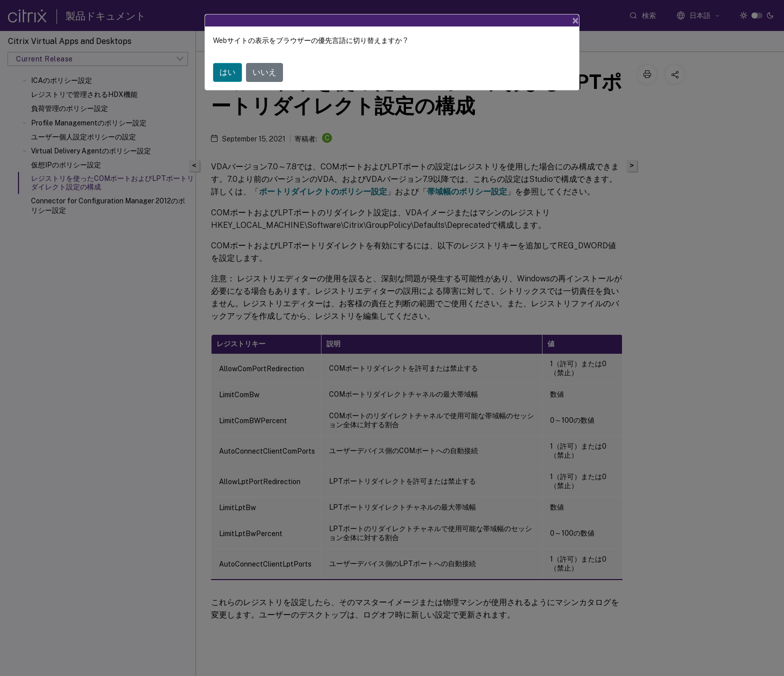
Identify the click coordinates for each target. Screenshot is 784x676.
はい (227, 72)
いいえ (264, 72)
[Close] (575, 20)
